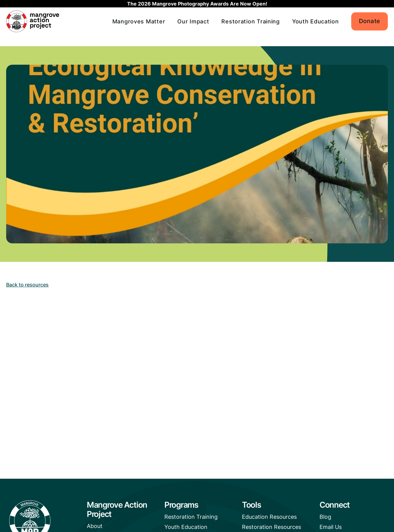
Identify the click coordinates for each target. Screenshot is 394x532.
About (95, 526)
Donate (370, 21)
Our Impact (193, 21)
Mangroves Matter (139, 21)
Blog (325, 517)
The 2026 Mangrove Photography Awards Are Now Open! (197, 4)
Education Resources (269, 517)
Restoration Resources (271, 527)
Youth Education (316, 21)
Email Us (331, 527)
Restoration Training (250, 21)
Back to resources (27, 285)
